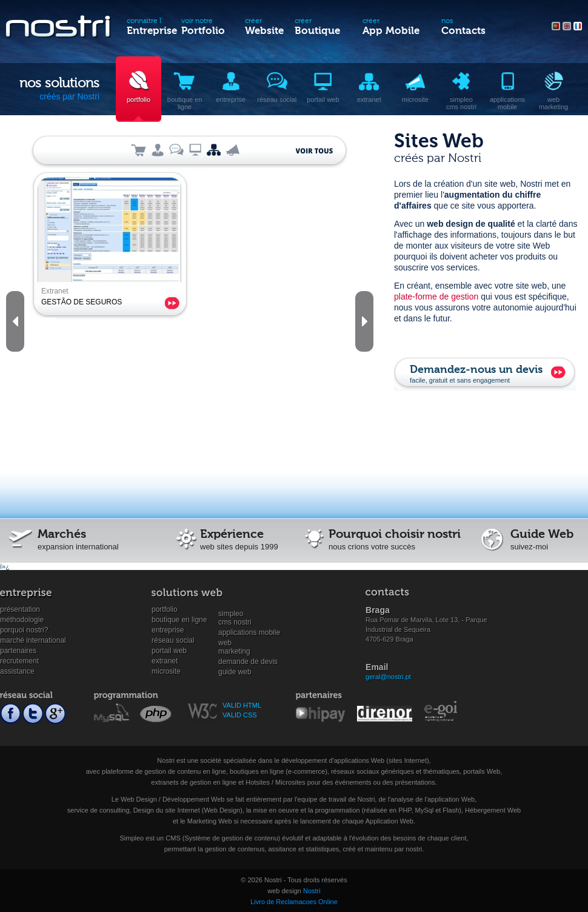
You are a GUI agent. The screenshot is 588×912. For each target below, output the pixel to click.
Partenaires (18, 651)
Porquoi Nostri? (24, 630)
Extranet (165, 661)
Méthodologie (22, 620)
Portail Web (169, 651)
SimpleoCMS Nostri (235, 614)
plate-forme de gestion (436, 297)
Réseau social (173, 640)
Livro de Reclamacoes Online (294, 902)
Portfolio (165, 609)
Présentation (20, 609)
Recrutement (19, 661)
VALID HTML (242, 705)
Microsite (166, 671)
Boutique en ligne (179, 620)
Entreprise (168, 630)
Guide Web (235, 672)
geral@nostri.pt (388, 677)
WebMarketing (234, 643)
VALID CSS (240, 715)
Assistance (17, 671)
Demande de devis (248, 662)
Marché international (33, 640)
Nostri (312, 891)
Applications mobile (249, 632)
